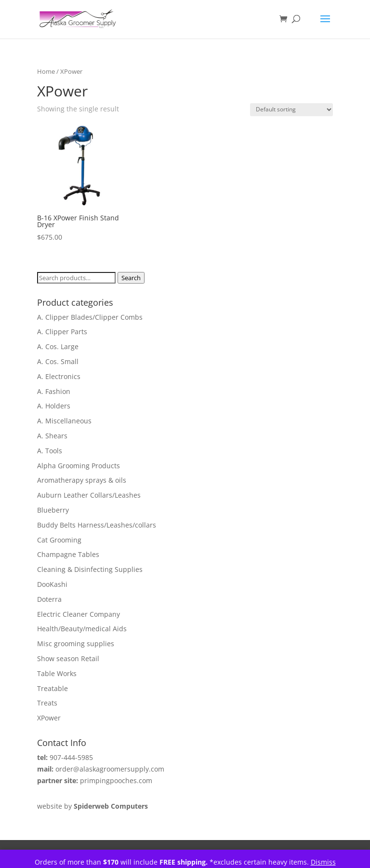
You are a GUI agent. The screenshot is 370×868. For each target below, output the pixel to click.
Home (46, 71)
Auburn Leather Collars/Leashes (89, 495)
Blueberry (53, 510)
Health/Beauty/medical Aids (82, 629)
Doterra (49, 599)
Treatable (53, 688)
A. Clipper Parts (62, 332)
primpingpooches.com (116, 780)
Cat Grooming (59, 540)
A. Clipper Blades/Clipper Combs (90, 317)
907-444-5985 (71, 757)
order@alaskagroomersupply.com (110, 769)
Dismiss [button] (323, 862)
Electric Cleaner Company (79, 614)
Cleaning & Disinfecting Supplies (90, 569)
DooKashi (52, 584)
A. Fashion (54, 391)
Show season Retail (68, 658)
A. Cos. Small (58, 361)
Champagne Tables (68, 554)
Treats (47, 703)
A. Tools (50, 451)
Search (131, 278)
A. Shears (52, 436)
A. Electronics (59, 376)
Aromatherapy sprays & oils (82, 480)
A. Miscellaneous (64, 421)
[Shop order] (291, 110)
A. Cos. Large (58, 346)
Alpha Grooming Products (79, 466)
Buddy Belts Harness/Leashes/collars (97, 525)
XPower (49, 718)
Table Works (57, 673)
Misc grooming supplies (76, 644)
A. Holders (54, 406)
